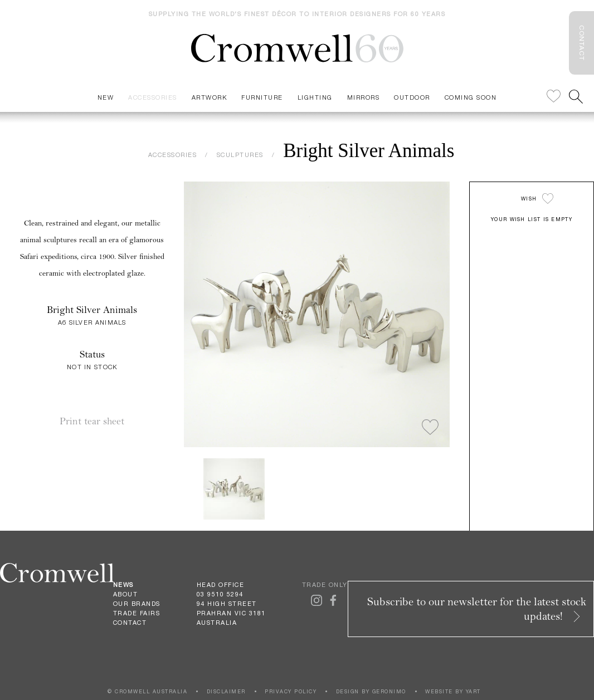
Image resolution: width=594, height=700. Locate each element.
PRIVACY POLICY (291, 691)
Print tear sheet (92, 421)
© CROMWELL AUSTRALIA (147, 691)
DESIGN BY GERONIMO (371, 691)
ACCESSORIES (173, 155)
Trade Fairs (137, 613)
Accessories (153, 97)
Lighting (315, 97)
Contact (130, 623)
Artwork (210, 97)
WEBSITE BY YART (453, 691)
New (106, 97)
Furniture (262, 97)
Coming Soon (471, 97)
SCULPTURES (240, 155)
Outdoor (412, 97)
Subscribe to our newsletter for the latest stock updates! (477, 609)
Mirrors (364, 97)
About (126, 594)
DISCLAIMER (226, 691)
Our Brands (137, 604)
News (123, 585)
